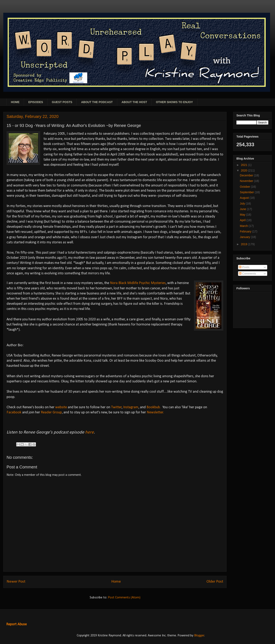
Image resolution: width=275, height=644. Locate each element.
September (247, 192)
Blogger (199, 636)
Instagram (131, 407)
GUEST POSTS (62, 102)
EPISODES (36, 102)
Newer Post (16, 582)
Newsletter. (155, 412)
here (89, 432)
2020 (245, 170)
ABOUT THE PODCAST (97, 102)
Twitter (116, 407)
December (247, 175)
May (243, 215)
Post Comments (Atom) (124, 598)
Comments (247, 274)
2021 (245, 165)
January (245, 237)
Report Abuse (16, 624)
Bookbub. (154, 407)
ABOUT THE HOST (134, 102)
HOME (15, 102)
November (247, 181)
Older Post (215, 582)
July (243, 204)
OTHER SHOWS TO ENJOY (174, 102)
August (245, 198)
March (244, 226)
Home (116, 582)
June (243, 209)
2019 (245, 244)
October (245, 187)
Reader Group (51, 412)
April (243, 220)
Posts (244, 267)
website (61, 407)
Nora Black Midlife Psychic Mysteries (138, 283)
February (246, 231)
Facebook (14, 412)
